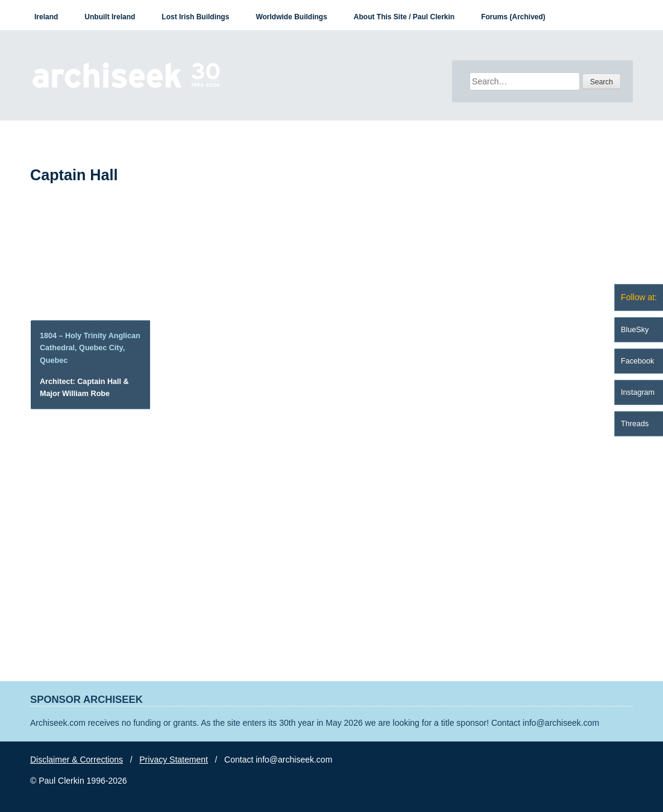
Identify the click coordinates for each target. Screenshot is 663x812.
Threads (635, 424)
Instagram (638, 392)
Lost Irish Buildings (195, 17)
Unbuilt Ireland (110, 17)
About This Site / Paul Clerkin (404, 17)
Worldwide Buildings (291, 17)
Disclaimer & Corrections (77, 760)
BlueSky (635, 330)
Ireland (46, 17)
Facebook (637, 361)
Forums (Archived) (513, 17)
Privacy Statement (174, 760)
